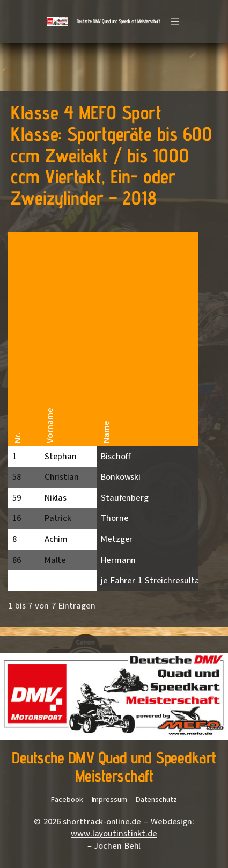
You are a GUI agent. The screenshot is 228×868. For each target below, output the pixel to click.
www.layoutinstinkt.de (114, 834)
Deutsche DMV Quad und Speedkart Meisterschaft (119, 21)
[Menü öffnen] (175, 21)
